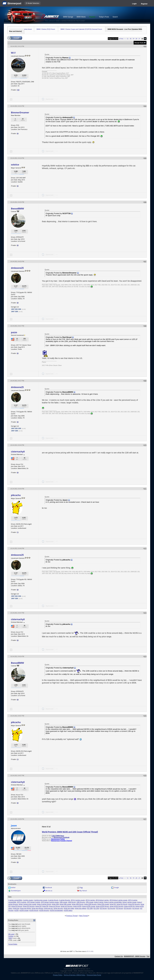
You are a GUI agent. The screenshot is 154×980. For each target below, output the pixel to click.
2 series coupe (28, 900)
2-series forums (65, 900)
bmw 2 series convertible (113, 902)
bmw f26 (45, 906)
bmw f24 (38, 906)
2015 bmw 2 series (34, 902)
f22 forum (103, 908)
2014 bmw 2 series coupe (118, 900)
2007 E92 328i (16, 309)
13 (18, 90)
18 (131, 39)
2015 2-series (22, 902)
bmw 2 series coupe (129, 902)
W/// (13, 53)
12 (127, 39)
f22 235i (96, 908)
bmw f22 (113, 904)
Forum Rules (13, 944)
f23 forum (120, 908)
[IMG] (10, 938)
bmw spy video (69, 908)
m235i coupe (24, 910)
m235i (16, 910)
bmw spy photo (26, 908)
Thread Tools (139, 43)
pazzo (14, 332)
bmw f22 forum (122, 904)
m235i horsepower (56, 910)
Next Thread (84, 916)
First (121, 39)
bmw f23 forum (17, 906)
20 (136, 39)
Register (144, 4)
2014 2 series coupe (78, 900)
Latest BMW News (58, 836)
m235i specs (68, 910)
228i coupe (63, 902)
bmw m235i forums (117, 906)
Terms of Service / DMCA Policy (74, 975)
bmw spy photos (38, 908)
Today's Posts (104, 17)
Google (116, 887)
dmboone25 (17, 268)
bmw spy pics (58, 908)
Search (115, 17)
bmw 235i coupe (103, 904)
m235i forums (44, 910)
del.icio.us (49, 891)
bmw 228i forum (78, 904)
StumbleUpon (16, 891)
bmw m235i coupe (89, 906)
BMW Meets (81, 17)
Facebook (49, 887)
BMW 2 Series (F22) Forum (46, 29)
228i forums (81, 902)
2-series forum (53, 900)
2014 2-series (90, 900)
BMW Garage (68, 17)
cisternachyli (18, 452)
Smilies (11, 936)
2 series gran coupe (40, 900)
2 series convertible (15, 900)
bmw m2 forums (67, 906)
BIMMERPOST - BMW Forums (135, 956)
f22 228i (90, 908)
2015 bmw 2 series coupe (50, 902)
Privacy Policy (58, 975)
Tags (10, 897)
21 (139, 39)
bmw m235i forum (102, 906)
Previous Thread (72, 916)
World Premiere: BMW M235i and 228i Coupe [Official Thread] (70, 832)
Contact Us (119, 956)
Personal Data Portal (94, 975)
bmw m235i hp (129, 906)
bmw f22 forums (134, 904)
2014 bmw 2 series (102, 900)
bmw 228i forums (90, 904)
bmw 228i (55, 904)
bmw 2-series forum (44, 904)
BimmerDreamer (20, 113)
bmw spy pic (48, 908)
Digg (81, 887)
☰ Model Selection (32, 3)
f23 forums (128, 908)
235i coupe (90, 902)
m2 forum (136, 908)
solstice (15, 165)
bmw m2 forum (55, 906)
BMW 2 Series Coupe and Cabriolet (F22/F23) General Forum (81, 29)
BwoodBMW (17, 209)
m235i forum (34, 910)
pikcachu (16, 495)
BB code (11, 934)
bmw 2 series (99, 902)
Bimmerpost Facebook (61, 837)
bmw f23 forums (29, 906)
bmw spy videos (81, 908)
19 (134, 39)
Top (148, 956)
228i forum (72, 902)
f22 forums (111, 908)
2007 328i (15, 312)
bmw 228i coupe (65, 904)
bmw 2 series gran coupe (28, 904)
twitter (13, 887)
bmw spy (16, 908)
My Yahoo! (83, 891)
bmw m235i (77, 906)
